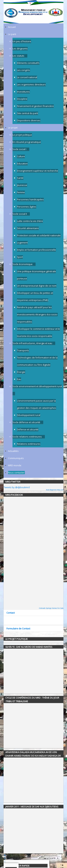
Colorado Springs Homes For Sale (51, 608)
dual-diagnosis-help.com (55, 490)
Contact (11, 613)
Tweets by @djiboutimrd (17, 487)
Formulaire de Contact (18, 628)
